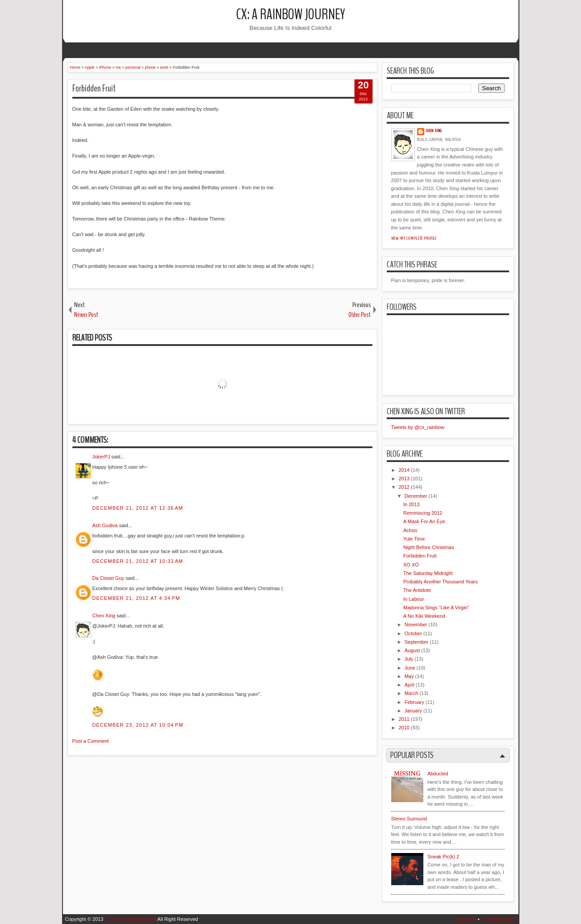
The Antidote (417, 590)
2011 (404, 719)
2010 (404, 728)
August (412, 650)
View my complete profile (414, 238)
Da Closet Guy (109, 578)
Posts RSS (464, 919)
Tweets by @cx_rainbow (418, 427)
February (414, 702)
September (417, 642)
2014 (404, 470)
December (416, 496)
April (410, 685)
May (409, 676)
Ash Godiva (105, 525)
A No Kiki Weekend (424, 616)
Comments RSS (499, 919)
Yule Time (414, 539)
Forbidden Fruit (94, 88)
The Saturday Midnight (428, 573)
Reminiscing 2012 (423, 513)
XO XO (411, 565)
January (413, 711)
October (413, 633)
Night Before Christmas (429, 547)
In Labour (414, 599)
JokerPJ (101, 457)
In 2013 (412, 504)
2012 (404, 487)
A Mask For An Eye (424, 521)
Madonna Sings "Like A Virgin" (436, 608)
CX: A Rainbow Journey (291, 15)
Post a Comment (91, 741)
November (416, 624)
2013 (404, 479)
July (409, 659)
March (412, 693)
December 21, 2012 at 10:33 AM (138, 561)
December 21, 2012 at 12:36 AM (138, 508)
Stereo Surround (409, 819)
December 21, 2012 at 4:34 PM (136, 598)
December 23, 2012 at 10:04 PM (138, 725)
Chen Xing (104, 616)
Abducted (438, 774)
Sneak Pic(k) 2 (443, 857)
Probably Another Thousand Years (441, 582)
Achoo (410, 530)
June (410, 668)
